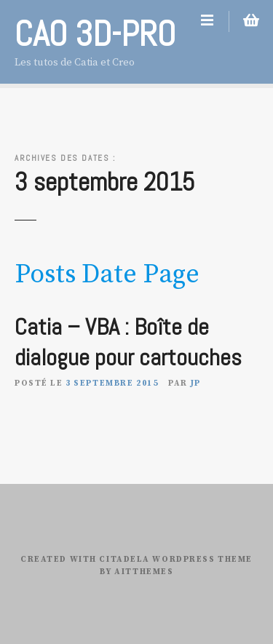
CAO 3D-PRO (95, 34)
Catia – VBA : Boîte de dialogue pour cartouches (128, 342)
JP (196, 383)
